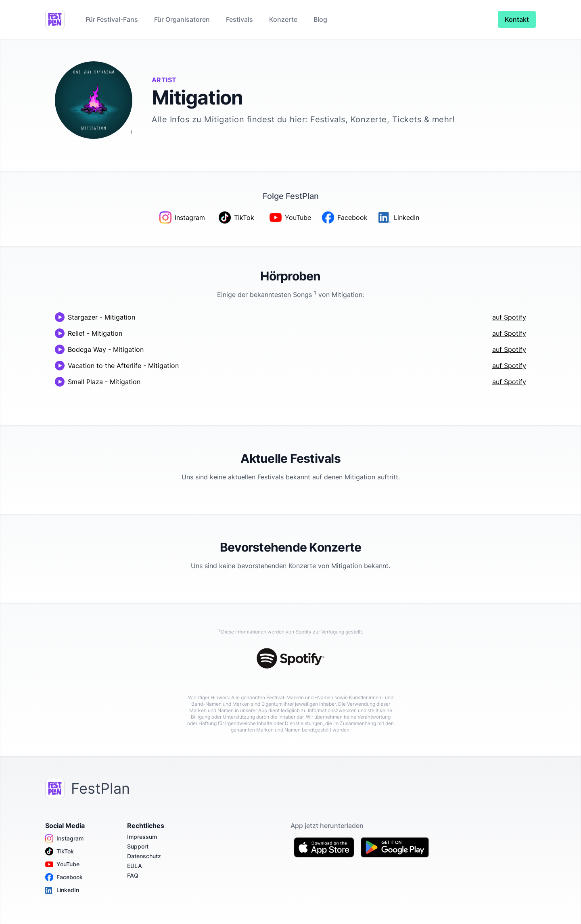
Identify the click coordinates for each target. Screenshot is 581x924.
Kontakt (517, 19)
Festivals (239, 19)
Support (138, 846)
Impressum (142, 837)
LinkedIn (62, 890)
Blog (320, 19)
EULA (135, 866)
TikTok (60, 851)
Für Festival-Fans (112, 19)
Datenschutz (144, 856)
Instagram (64, 838)
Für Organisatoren (182, 19)
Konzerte (283, 19)
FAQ (133, 875)
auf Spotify (509, 317)
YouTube (62, 864)
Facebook (64, 877)
